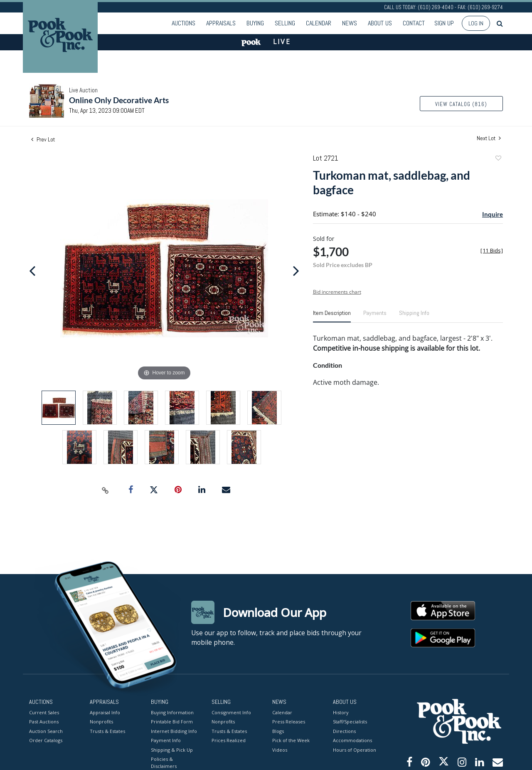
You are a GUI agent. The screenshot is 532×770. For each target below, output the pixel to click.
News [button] (350, 23)
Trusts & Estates (107, 731)
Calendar (319, 23)
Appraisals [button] (221, 23)
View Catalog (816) (461, 104)
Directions (344, 731)
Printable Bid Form (172, 722)
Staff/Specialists (350, 722)
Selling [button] (285, 23)
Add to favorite (498, 159)
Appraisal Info (105, 712)
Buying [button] (255, 23)
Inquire (493, 214)
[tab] (332, 316)
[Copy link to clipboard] (106, 490)
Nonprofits (101, 722)
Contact (414, 23)
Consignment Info (231, 712)
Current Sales (44, 712)
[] (492, 251)
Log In (476, 23)
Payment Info (166, 740)
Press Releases (289, 722)
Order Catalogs (46, 740)
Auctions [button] (183, 23)
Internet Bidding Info (174, 731)
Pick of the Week (291, 740)
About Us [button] (380, 23)
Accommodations (352, 740)
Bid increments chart (337, 292)
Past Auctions (44, 722)
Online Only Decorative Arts (119, 100)
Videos (280, 749)
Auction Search (46, 731)
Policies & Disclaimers (164, 763)
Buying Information (172, 712)
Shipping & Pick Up (172, 749)
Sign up (444, 23)
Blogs (278, 731)
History (341, 712)
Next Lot (489, 138)
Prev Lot (43, 139)
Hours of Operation (355, 749)
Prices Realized (229, 740)
